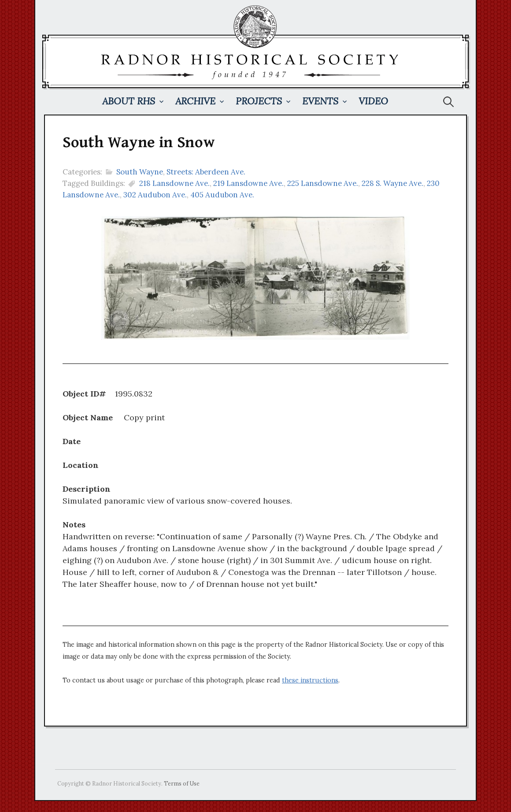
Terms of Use (182, 783)
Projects (259, 101)
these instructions (310, 680)
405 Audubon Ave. (222, 195)
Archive (195, 101)
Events (320, 101)
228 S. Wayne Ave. (393, 183)
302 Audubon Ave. (155, 195)
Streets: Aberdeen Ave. (206, 172)
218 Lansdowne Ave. (174, 183)
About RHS (129, 101)
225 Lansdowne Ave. (323, 183)
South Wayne (140, 172)
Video (373, 101)
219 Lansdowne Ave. (248, 183)
